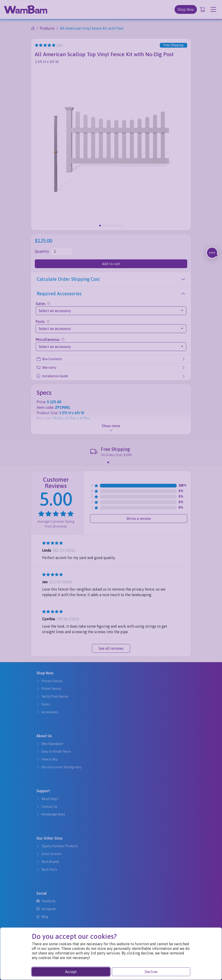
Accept (71, 972)
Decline (151, 972)
